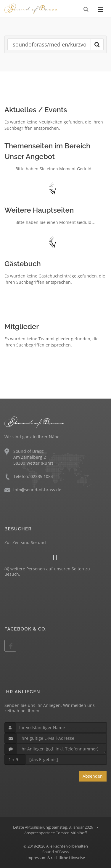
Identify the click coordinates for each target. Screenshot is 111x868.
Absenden (93, 776)
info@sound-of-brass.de (37, 490)
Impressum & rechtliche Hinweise (56, 858)
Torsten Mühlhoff (71, 833)
